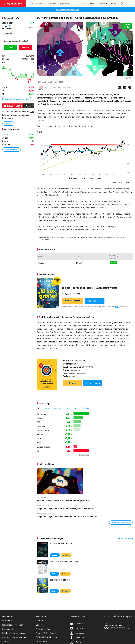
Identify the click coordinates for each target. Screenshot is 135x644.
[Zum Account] (92, 4)
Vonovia (40, 439)
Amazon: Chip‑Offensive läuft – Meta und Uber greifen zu (63, 501)
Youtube (76, 628)
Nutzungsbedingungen (13, 625)
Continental (41, 426)
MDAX (68, 408)
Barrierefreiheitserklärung (14, 633)
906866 (6, 26)
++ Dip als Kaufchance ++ (68, 9)
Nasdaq (47, 408)
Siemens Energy (43, 414)
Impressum (7, 621)
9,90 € (54, 574)
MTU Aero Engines (43, 430)
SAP (38, 451)
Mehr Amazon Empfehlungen (121, 522)
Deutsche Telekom (43, 447)
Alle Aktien (41, 617)
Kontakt (76, 624)
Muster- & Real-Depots (46, 633)
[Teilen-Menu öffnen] (119, 88)
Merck (39, 443)
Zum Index (8, 123)
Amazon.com (120, 182)
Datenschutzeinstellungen (14, 637)
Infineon (40, 418)
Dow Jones (58, 408)
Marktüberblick (43, 629)
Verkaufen (26, 48)
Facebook (77, 637)
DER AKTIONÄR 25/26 (60, 580)
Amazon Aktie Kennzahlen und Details (17, 99)
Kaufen (11, 48)
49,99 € (55, 555)
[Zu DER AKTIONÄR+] (103, 4)
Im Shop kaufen (95, 301)
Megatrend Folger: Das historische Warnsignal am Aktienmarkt (66, 509)
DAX (38, 408)
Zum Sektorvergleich (12, 149)
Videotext (7, 641)
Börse (56, 82)
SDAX (76, 408)
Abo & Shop (41, 641)
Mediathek (41, 621)
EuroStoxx (85, 408)
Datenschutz (8, 629)
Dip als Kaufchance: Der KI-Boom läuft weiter (90, 288)
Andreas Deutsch (64, 87)
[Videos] (114, 4)
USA (62, 82)
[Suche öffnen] (33, 4)
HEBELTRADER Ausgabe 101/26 (64, 562)
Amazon (41, 263)
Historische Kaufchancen (61, 543)
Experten (40, 625)
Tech (49, 82)
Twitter (76, 642)
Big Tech (42, 82)
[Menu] (129, 4)
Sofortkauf (73, 301)
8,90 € (54, 591)
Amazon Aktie (7, 23)
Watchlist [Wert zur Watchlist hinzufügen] (9, 33)
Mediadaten (8, 617)
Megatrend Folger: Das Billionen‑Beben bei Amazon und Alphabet (67, 516)
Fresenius (40, 434)
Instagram (77, 633)
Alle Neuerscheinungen (125, 538)
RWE (39, 422)
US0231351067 (8, 28)
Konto (117, 307)
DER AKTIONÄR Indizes (46, 637)
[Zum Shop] (84, 4)
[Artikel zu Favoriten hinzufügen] (130, 87)
